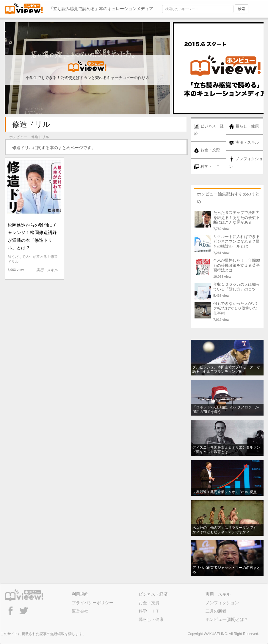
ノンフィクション (222, 603)
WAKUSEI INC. (216, 634)
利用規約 (80, 594)
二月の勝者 (216, 611)
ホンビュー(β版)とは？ (227, 619)
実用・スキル (218, 594)
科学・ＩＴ (149, 611)
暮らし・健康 (151, 619)
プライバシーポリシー (93, 603)
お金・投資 (149, 603)
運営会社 (80, 611)
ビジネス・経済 (153, 594)
